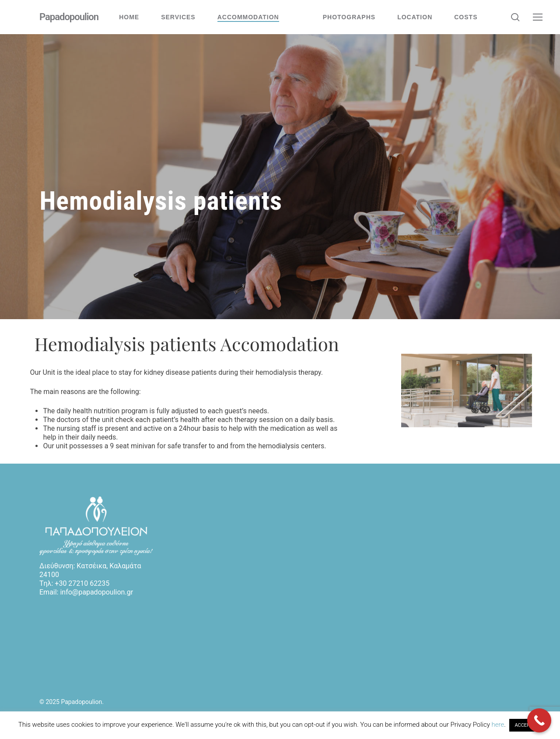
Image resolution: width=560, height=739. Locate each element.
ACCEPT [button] (523, 725)
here (498, 725)
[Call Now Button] (539, 720)
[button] (538, 17)
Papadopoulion (69, 17)
